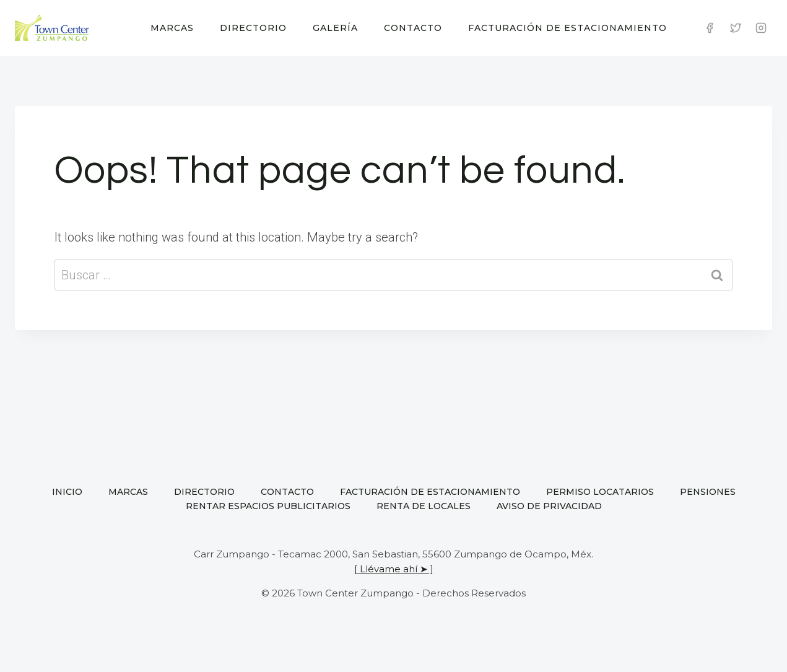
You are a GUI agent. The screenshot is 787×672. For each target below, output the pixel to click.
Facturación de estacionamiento (567, 28)
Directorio (253, 28)
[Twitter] (736, 28)
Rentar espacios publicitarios (268, 506)
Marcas (172, 28)
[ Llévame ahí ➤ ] (394, 569)
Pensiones (708, 492)
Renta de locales (424, 506)
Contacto (413, 28)
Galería (335, 28)
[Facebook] (710, 28)
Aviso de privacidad (549, 506)
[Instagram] (761, 28)
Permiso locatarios (600, 492)
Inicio (67, 492)
